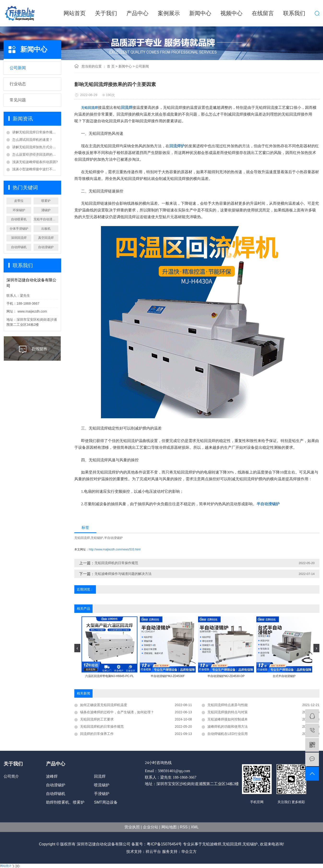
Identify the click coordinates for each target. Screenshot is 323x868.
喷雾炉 (46, 201)
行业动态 (18, 84)
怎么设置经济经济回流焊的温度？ (35, 154)
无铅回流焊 (82, 538)
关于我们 (106, 13)
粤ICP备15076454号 (164, 844)
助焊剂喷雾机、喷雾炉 (65, 802)
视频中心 (231, 13)
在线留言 (263, 13)
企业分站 (151, 827)
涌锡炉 (46, 210)
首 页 (111, 66)
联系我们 (294, 13)
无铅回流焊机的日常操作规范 (116, 563)
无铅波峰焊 (212, 844)
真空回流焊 (46, 238)
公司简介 (11, 776)
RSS (184, 827)
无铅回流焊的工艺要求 (97, 719)
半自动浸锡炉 (113, 538)
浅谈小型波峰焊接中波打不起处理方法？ (35, 169)
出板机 (46, 229)
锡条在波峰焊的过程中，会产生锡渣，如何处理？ (117, 712)
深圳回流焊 (19, 238)
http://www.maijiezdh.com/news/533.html (115, 549)
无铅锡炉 (97, 538)
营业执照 (132, 827)
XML (195, 827)
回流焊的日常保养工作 (97, 734)
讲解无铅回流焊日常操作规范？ (35, 132)
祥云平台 (153, 852)
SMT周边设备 (106, 802)
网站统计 (6, 866)
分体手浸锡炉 (19, 229)
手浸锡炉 (102, 794)
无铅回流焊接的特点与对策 (228, 712)
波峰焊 (52, 776)
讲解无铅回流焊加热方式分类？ (35, 147)
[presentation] (77, 648)
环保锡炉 (19, 210)
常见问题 (18, 100)
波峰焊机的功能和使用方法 (228, 726)
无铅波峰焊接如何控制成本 (228, 719)
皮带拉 (19, 201)
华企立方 (189, 852)
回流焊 (100, 776)
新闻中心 (200, 13)
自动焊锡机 (19, 247)
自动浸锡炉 (46, 247)
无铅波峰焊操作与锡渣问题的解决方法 (123, 574)
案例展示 (169, 13)
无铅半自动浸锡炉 (46, 219)
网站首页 (75, 13)
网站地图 (169, 827)
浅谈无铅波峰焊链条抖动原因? (35, 162)
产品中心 (137, 13)
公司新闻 (18, 68)
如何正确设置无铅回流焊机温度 (104, 705)
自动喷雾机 (19, 219)
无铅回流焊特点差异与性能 (228, 705)
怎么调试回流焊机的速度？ (32, 140)
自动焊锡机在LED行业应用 (227, 734)
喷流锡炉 (102, 785)
